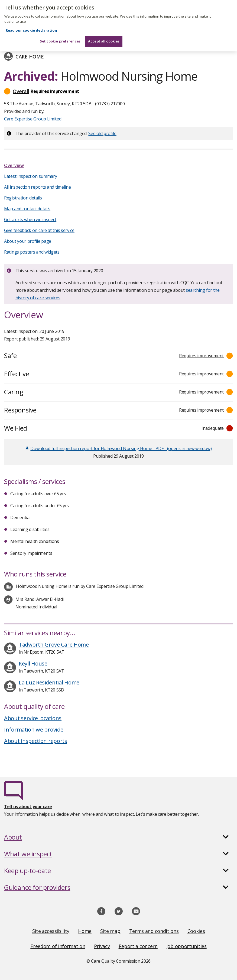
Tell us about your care (28, 807)
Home (85, 931)
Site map (110, 931)
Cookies (196, 931)
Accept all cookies (104, 38)
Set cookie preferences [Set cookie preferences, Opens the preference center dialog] (60, 38)
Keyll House (33, 663)
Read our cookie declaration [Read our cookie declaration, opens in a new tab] (31, 27)
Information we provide (34, 730)
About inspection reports (36, 741)
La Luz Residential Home (49, 682)
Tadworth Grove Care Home (54, 645)
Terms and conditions (154, 931)
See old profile (102, 133)
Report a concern (138, 946)
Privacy (102, 946)
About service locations (33, 718)
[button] (118, 91)
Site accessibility (51, 931)
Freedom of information (58, 946)
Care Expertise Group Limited (33, 119)
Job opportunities (186, 946)
